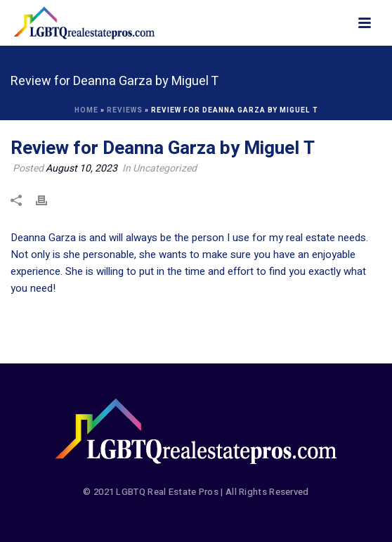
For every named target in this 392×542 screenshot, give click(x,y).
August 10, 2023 (81, 168)
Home (86, 110)
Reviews (125, 110)
